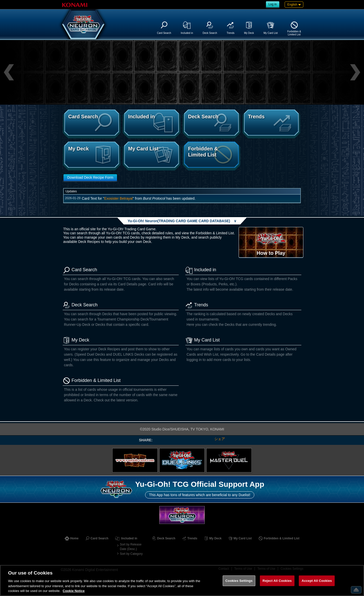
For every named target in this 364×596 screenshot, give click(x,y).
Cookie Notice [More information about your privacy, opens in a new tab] (74, 591)
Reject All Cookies (277, 581)
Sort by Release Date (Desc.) (131, 547)
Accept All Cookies (317, 581)
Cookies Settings (239, 581)
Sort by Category (131, 554)
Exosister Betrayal (118, 198)
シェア (220, 439)
